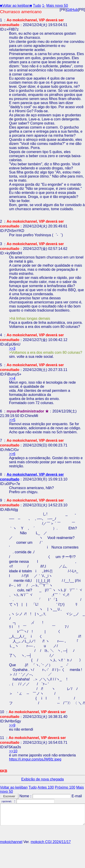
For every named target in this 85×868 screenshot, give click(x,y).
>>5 (12, 420)
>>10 (13, 751)
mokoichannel (11, 842)
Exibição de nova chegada (43, 779)
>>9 (12, 725)
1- (44, 6)
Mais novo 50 (57, 6)
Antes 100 (46, 787)
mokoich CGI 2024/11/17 (51, 842)
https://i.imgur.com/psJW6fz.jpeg (35, 759)
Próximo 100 (65, 787)
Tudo (37, 6)
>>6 (12, 454)
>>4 (12, 378)
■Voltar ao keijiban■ (16, 6)
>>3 (12, 348)
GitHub (72, 10)
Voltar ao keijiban (14, 787)
